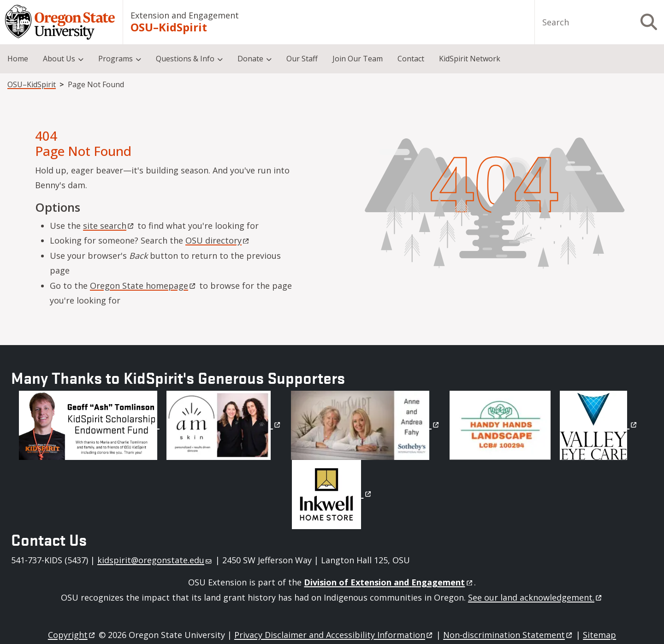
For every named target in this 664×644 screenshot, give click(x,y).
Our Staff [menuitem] (302, 59)
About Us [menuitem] (59, 59)
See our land (536, 597)
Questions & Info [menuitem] (185, 59)
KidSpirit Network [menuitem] (470, 59)
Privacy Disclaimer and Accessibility (334, 635)
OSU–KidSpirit (169, 27)
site (109, 226)
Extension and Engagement (185, 15)
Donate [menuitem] (250, 59)
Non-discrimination (508, 635)
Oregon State (143, 286)
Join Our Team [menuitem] (358, 59)
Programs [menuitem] (116, 59)
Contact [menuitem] (411, 59)
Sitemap (599, 635)
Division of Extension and (389, 582)
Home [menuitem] (18, 59)
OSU (218, 240)
